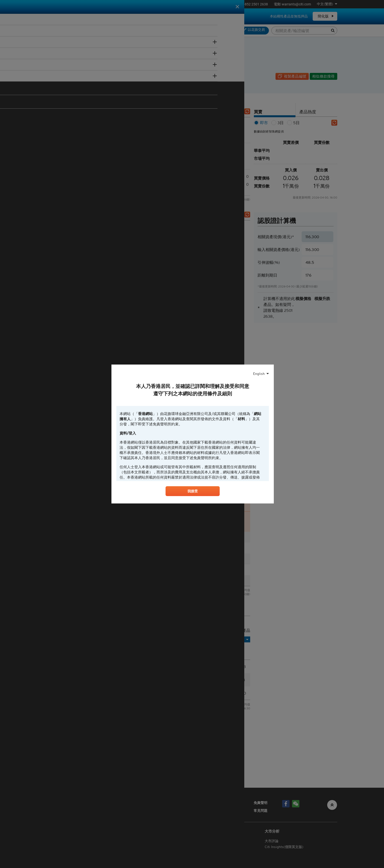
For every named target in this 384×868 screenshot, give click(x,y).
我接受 (193, 492)
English (259, 373)
